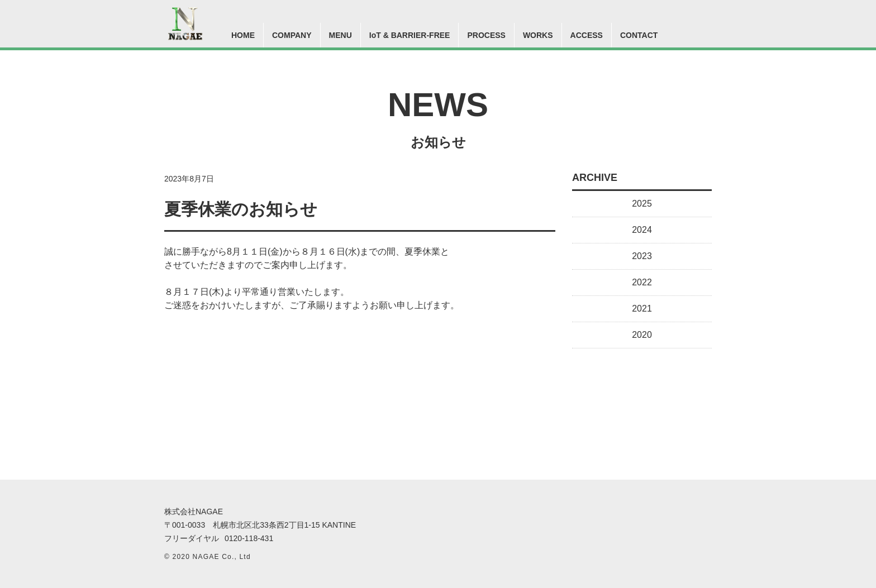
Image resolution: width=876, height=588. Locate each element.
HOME (243, 35)
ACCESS (587, 35)
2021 (642, 309)
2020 (642, 335)
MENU (341, 35)
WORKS (538, 35)
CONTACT (639, 35)
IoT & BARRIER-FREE (410, 35)
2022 (642, 282)
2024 (642, 230)
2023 (642, 256)
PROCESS (486, 35)
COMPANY (292, 35)
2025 (642, 204)
